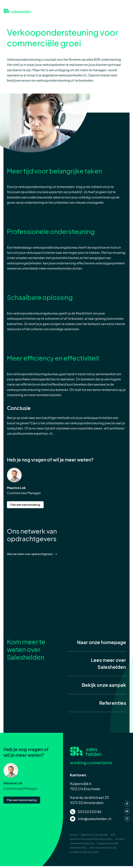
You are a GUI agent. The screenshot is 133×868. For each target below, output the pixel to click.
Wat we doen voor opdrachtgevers (31, 554)
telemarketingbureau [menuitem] (82, 845)
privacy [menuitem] (74, 837)
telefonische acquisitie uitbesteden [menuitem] (91, 841)
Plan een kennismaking (25, 505)
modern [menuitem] (120, 841)
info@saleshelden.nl (94, 821)
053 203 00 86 (90, 813)
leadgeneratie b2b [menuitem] (108, 845)
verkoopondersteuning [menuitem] (103, 850)
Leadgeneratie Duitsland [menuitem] (84, 854)
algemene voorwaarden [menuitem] (95, 837)
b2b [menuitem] (113, 837)
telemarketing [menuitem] (78, 850)
